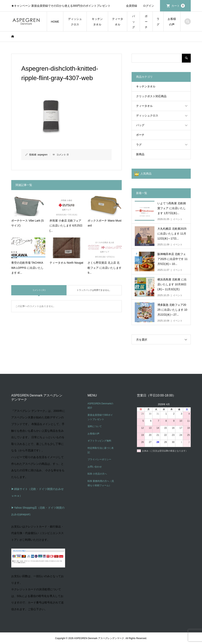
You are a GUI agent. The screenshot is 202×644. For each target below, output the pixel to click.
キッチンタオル (97, 22)
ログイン (149, 6)
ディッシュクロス (75, 22)
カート (178, 6)
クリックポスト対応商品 (151, 96)
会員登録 (132, 6)
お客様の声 (172, 22)
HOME (55, 22)
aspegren (43, 155)
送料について (95, 426)
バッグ (134, 22)
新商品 (140, 154)
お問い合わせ (95, 467)
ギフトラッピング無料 (99, 441)
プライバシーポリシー (99, 459)
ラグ (158, 22)
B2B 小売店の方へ (97, 474)
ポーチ (146, 22)
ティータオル (118, 22)
